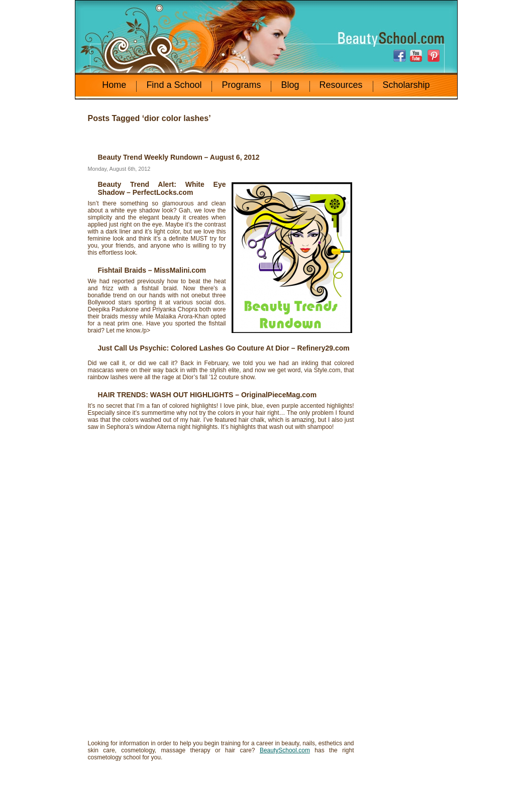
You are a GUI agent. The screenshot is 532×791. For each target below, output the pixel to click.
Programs (241, 85)
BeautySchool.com (285, 750)
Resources (341, 85)
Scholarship (406, 85)
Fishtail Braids (122, 270)
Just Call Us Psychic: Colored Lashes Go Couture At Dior (194, 348)
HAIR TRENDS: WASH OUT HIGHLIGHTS (166, 395)
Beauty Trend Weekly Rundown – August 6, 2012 (179, 157)
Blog (290, 85)
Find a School (174, 85)
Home (114, 85)
